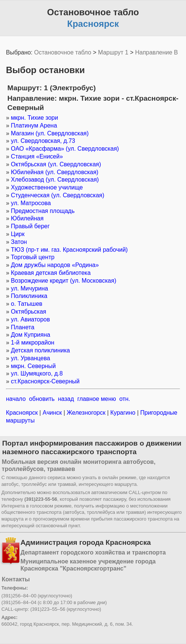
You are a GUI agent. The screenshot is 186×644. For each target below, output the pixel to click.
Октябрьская (28, 312)
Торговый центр (33, 257)
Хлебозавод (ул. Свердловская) (55, 180)
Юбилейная (27, 218)
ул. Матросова (31, 203)
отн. (125, 399)
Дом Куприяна (31, 335)
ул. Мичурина (29, 288)
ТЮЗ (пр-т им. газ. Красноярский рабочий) (69, 250)
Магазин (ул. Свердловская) (50, 133)
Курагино (123, 413)
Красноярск (23, 413)
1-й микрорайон (33, 343)
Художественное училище (47, 187)
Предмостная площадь (43, 211)
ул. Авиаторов (30, 319)
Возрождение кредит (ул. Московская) (63, 281)
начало (16, 399)
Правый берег (30, 226)
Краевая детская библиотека (51, 273)
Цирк (18, 234)
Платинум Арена (34, 125)
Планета (23, 327)
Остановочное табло (63, 52)
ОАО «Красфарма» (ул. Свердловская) (65, 149)
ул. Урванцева (30, 358)
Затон (19, 242)
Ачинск (52, 413)
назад (66, 399)
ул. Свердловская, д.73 (43, 141)
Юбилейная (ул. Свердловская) (54, 172)
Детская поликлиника (40, 350)
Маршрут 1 (113, 52)
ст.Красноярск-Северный (45, 381)
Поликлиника (29, 296)
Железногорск (86, 413)
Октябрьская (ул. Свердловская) (56, 164)
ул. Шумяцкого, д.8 (37, 373)
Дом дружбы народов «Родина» (55, 265)
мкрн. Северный (33, 366)
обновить (42, 399)
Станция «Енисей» (37, 156)
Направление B (156, 52)
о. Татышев (26, 304)
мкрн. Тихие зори (34, 118)
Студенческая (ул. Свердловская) (57, 195)
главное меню (97, 399)
